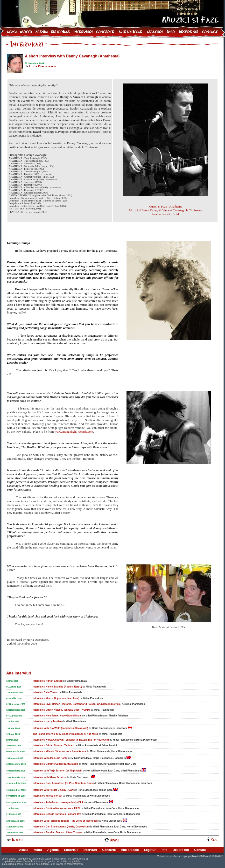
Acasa (24, 850)
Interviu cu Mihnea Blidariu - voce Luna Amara (59, 751)
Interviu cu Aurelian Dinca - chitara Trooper (58, 832)
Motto (38, 850)
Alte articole (130, 850)
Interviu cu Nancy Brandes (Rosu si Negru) (57, 687)
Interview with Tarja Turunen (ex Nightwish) (58, 771)
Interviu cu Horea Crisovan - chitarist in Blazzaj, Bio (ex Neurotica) (71, 740)
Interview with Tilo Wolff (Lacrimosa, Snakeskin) (60, 728)
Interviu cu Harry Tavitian (47, 721)
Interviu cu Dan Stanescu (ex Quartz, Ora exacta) (61, 827)
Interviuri (90, 850)
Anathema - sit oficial (165, 214)
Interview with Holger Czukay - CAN (53, 790)
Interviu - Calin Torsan (46, 692)
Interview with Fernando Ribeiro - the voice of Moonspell (65, 821)
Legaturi (150, 850)
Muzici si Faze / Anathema (165, 206)
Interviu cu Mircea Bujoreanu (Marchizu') (56, 698)
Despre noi (181, 850)
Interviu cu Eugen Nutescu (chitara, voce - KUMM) (61, 710)
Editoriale (71, 850)
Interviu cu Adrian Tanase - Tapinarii (53, 746)
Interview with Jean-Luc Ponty (50, 758)
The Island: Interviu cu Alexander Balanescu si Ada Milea (65, 734)
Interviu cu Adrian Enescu (48, 681)
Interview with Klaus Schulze (49, 777)
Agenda (53, 850)
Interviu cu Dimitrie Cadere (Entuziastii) (55, 764)
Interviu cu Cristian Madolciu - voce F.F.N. (57, 808)
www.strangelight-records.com (74, 432)
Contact (200, 850)
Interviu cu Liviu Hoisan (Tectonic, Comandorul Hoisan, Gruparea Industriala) (77, 704)
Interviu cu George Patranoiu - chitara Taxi (57, 814)
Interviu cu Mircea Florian (47, 796)
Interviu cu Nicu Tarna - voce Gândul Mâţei (57, 716)
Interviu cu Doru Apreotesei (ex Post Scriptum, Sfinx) (63, 783)
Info (165, 850)
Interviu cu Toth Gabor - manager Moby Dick (58, 802)
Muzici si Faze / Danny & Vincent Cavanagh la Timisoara (165, 210)
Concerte (109, 850)
